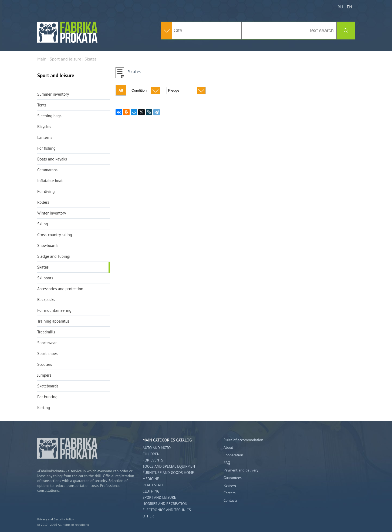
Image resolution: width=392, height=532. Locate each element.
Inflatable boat (50, 181)
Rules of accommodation (243, 440)
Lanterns (45, 137)
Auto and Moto (157, 448)
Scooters (45, 364)
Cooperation (233, 455)
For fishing (46, 148)
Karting (44, 408)
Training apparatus (53, 321)
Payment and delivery (241, 470)
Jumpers (44, 375)
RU (340, 7)
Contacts (230, 500)
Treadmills (46, 332)
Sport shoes (47, 354)
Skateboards (48, 386)
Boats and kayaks (52, 159)
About (228, 447)
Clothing (151, 491)
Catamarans (47, 170)
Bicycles (44, 127)
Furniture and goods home (168, 473)
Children (151, 454)
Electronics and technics (167, 510)
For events (153, 460)
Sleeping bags (49, 116)
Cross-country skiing (55, 235)
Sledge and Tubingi (54, 256)
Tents (42, 105)
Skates (43, 267)
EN (349, 7)
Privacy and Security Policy (55, 519)
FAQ (227, 463)
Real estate (153, 485)
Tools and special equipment (170, 466)
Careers (229, 493)
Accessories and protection (60, 289)
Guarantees (233, 478)
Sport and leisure (159, 497)
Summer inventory (53, 94)
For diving (46, 191)
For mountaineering (54, 310)
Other (148, 516)
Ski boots (45, 278)
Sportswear (47, 343)
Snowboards (48, 245)
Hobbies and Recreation (165, 504)
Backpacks (46, 300)
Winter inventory (52, 213)
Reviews (230, 485)
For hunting (47, 397)
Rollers (43, 202)
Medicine (151, 479)
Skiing (43, 224)
